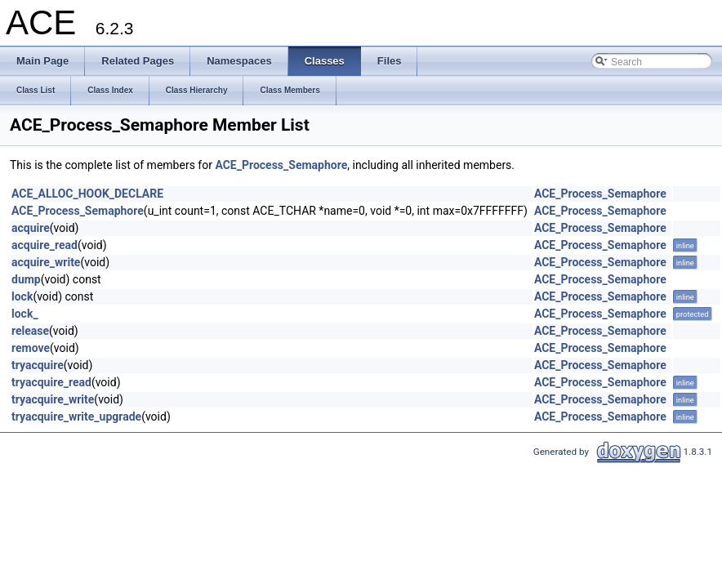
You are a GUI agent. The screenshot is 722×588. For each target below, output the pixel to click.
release (30, 331)
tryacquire (38, 365)
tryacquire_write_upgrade (76, 416)
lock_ (25, 314)
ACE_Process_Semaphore (281, 165)
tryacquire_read (51, 382)
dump (26, 279)
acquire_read (45, 245)
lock (22, 296)
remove (31, 348)
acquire (31, 228)
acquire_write (46, 262)
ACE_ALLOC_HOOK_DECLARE (87, 194)
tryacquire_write (53, 399)
